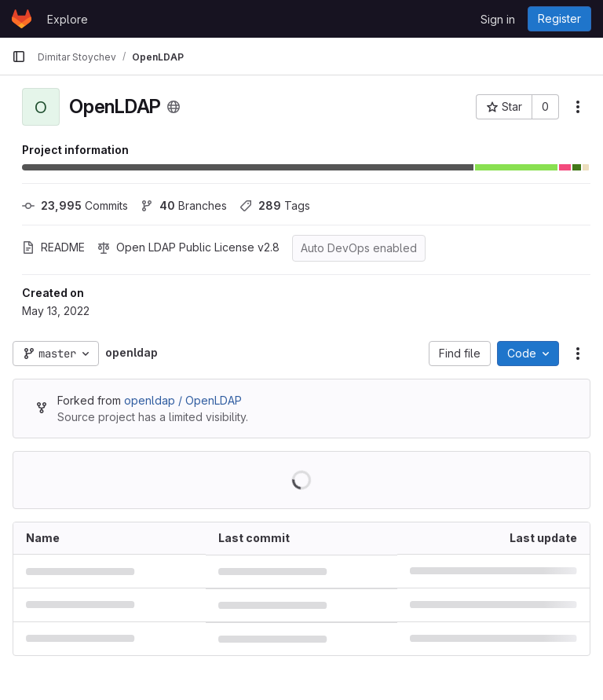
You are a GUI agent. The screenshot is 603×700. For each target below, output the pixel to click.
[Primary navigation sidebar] (19, 57)
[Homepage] (22, 19)
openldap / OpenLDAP (183, 400)
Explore (68, 19)
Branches (184, 205)
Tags (275, 205)
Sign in (498, 19)
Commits (75, 205)
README (53, 247)
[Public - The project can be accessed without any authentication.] (174, 107)
